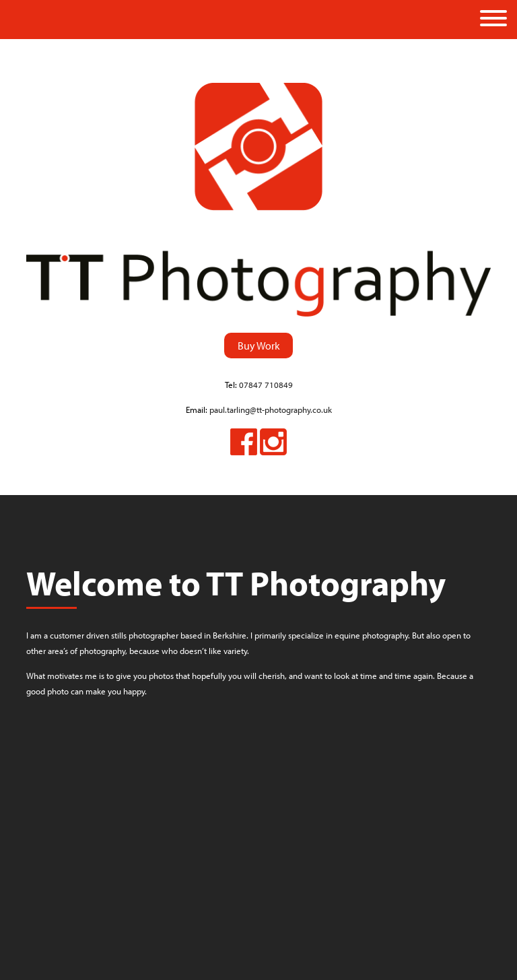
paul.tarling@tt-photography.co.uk (271, 410)
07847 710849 (266, 385)
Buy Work (259, 346)
